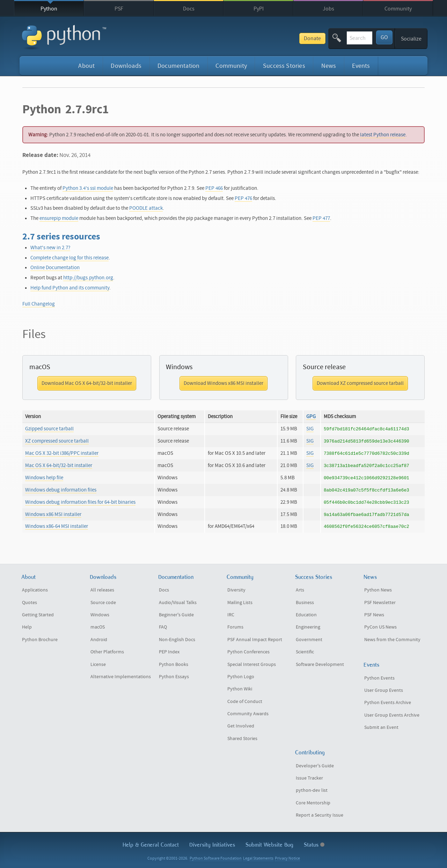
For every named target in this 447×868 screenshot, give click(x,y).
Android (99, 640)
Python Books (174, 665)
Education (306, 615)
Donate (260, 38)
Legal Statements (258, 858)
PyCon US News (380, 627)
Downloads (126, 66)
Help (27, 627)
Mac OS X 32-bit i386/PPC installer (62, 453)
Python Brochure (40, 640)
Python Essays (174, 677)
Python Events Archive (388, 703)
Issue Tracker (309, 778)
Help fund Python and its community (70, 288)
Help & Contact (151, 845)
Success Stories (284, 66)
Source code (103, 603)
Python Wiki (240, 689)
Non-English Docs (177, 640)
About (86, 66)
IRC (231, 615)
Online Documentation (55, 268)
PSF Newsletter (380, 603)
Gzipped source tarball (49, 429)
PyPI (259, 9)
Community (398, 9)
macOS (98, 627)
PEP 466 (214, 188)
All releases (102, 590)
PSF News (374, 615)
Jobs (328, 9)
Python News (378, 590)
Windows (100, 615)
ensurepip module (59, 218)
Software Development (320, 665)
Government (309, 640)
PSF (119, 9)
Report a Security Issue (320, 815)
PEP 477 (321, 218)
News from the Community (392, 640)
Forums (235, 627)
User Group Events (384, 690)
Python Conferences (248, 652)
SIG (310, 429)
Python (49, 9)
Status (314, 845)
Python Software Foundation (216, 858)
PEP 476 (243, 198)
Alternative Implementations (121, 677)
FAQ (163, 627)
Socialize (411, 39)
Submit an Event (381, 727)
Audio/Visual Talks (178, 603)
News (329, 66)
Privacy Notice (287, 858)
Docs (189, 9)
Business (305, 603)
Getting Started (38, 615)
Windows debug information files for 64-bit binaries (80, 502)
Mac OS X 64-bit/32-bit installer (59, 465)
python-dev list (312, 790)
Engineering (308, 627)
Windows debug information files (61, 490)
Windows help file (44, 478)
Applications (35, 590)
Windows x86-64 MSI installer (57, 526)
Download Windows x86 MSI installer (223, 383)
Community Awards (248, 714)
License (98, 665)
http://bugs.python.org (88, 278)
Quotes (30, 603)
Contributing (310, 752)
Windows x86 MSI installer (53, 514)
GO (384, 37)
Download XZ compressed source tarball (360, 383)
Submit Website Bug (269, 845)
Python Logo (241, 677)
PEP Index (169, 652)
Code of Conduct (245, 702)
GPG (311, 417)
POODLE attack (146, 208)
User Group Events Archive (392, 715)
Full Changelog (39, 304)
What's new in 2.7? (50, 248)
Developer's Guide (315, 766)
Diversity (236, 590)
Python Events (379, 678)
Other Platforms (107, 652)
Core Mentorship (313, 803)
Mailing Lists (240, 603)
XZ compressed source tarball (57, 441)
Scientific (305, 652)
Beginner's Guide (176, 615)
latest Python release (383, 135)
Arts (300, 590)
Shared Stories (242, 739)
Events (361, 66)
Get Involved (241, 726)
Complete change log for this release (69, 258)
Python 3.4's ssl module (88, 188)
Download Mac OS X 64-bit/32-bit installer (87, 383)
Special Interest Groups (252, 665)
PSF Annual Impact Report (255, 640)
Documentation (178, 66)
